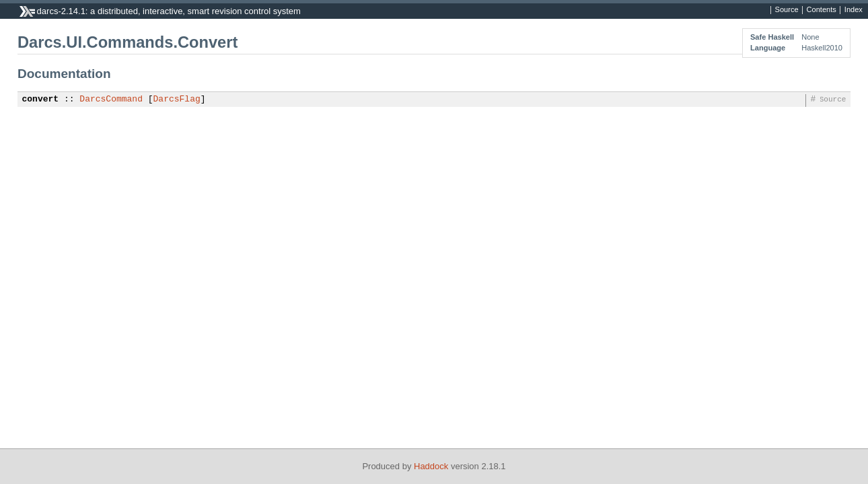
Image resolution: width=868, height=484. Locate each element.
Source (787, 10)
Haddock (431, 466)
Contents (822, 10)
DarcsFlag (177, 99)
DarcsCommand (111, 99)
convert (41, 99)
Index (854, 10)
